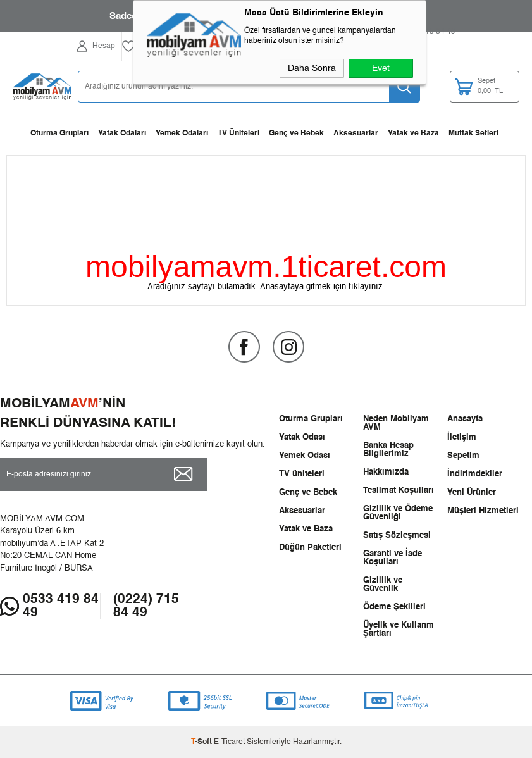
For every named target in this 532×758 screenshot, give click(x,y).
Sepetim (463, 456)
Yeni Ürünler (472, 493)
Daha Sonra (312, 68)
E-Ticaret (229, 742)
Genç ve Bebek (296, 134)
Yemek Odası (305, 456)
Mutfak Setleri (473, 134)
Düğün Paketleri (310, 548)
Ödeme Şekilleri (394, 607)
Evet (381, 68)
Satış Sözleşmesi (397, 536)
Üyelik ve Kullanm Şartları (399, 630)
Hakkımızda (386, 472)
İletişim (462, 438)
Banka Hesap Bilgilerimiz (388, 450)
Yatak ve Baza (413, 134)
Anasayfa (465, 419)
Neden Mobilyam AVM (396, 423)
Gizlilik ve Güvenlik (383, 585)
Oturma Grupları (59, 134)
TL (498, 87)
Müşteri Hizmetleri (483, 511)
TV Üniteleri (238, 134)
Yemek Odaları (182, 134)
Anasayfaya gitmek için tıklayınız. (323, 287)
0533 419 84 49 (61, 606)
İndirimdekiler (475, 474)
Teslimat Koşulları (399, 491)
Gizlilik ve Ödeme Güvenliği (398, 513)
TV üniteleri (302, 474)
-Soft (202, 742)
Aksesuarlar (356, 134)
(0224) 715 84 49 (146, 606)
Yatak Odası (302, 438)
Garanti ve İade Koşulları (393, 558)
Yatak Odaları (122, 134)
